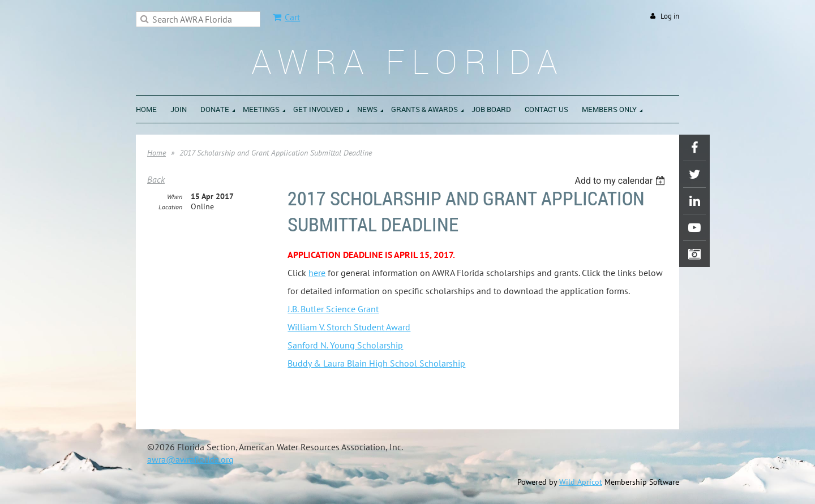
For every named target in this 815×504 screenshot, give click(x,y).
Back (156, 179)
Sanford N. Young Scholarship (345, 345)
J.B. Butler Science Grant (333, 309)
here (317, 273)
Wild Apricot (581, 482)
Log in (670, 16)
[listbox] (621, 181)
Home (156, 153)
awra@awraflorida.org (190, 459)
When (175, 197)
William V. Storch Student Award (349, 327)
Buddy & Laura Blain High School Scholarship (376, 363)
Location (170, 207)
